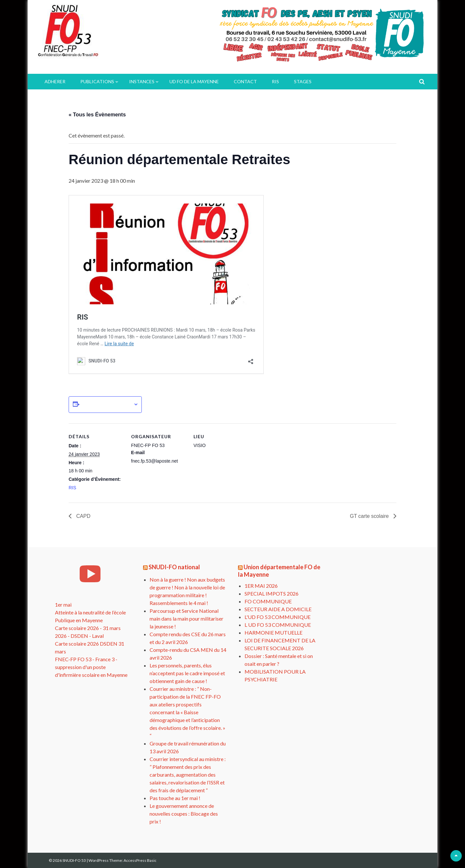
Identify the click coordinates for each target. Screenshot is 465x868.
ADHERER (55, 81)
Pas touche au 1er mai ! (175, 798)
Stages (303, 81)
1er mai (63, 605)
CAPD (83, 516)
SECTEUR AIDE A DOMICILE (278, 609)
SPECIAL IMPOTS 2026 (272, 593)
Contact (245, 81)
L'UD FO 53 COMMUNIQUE (278, 617)
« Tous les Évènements (97, 115)
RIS (275, 81)
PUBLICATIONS (97, 81)
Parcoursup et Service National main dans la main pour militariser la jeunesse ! (186, 618)
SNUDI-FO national (174, 567)
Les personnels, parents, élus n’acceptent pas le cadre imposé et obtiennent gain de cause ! (187, 673)
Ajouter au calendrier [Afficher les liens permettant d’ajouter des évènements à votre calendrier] (106, 404)
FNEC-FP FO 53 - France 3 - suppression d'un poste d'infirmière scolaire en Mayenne (91, 667)
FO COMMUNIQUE (268, 601)
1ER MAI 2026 (261, 586)
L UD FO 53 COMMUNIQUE (278, 625)
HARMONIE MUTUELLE (273, 632)
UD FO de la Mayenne (194, 81)
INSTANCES (142, 81)
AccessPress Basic (140, 860)
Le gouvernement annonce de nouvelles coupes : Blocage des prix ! (184, 814)
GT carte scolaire (370, 516)
